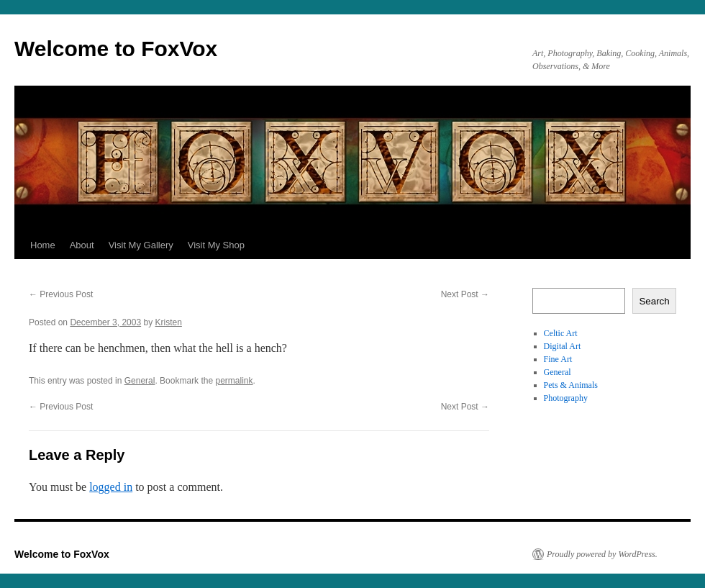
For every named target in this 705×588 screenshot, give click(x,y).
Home (43, 245)
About (82, 245)
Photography (566, 398)
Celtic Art (561, 333)
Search (654, 301)
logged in (111, 487)
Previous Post (61, 294)
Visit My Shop (216, 245)
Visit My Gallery (141, 245)
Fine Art (558, 359)
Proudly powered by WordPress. (602, 554)
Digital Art (563, 346)
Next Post (465, 294)
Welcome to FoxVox (116, 49)
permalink (234, 381)
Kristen (169, 322)
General (140, 381)
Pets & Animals (571, 385)
